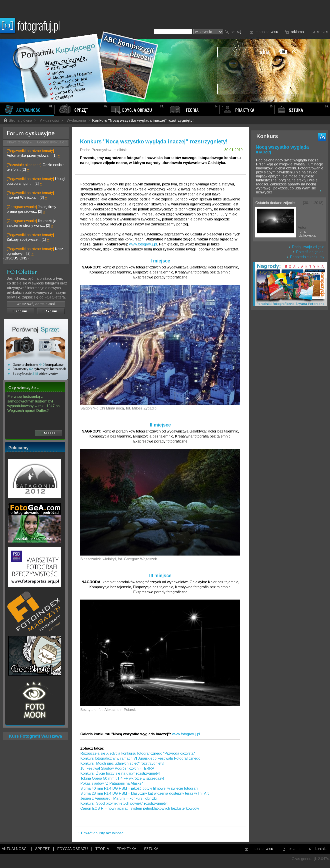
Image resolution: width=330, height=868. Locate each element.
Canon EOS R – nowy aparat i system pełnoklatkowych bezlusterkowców (140, 808)
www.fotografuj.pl (143, 244)
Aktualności (49, 120)
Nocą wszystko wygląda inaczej (282, 149)
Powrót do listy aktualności (100, 833)
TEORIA (102, 849)
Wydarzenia (76, 120)
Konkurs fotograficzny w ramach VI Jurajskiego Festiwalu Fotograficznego (140, 758)
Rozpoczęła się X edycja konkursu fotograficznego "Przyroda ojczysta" (137, 753)
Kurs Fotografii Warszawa (35, 736)
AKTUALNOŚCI (15, 849)
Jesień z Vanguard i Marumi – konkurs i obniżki (118, 798)
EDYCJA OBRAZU (73, 849)
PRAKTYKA (126, 849)
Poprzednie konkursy (305, 257)
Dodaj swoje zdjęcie (306, 247)
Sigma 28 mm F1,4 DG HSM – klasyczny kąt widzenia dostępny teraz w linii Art (144, 793)
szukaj (236, 32)
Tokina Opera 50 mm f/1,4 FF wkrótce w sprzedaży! (122, 778)
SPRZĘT (42, 849)
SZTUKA (151, 849)
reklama (297, 32)
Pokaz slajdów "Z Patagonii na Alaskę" (112, 783)
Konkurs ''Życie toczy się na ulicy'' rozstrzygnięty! (120, 773)
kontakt (322, 32)
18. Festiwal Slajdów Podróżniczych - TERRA (117, 768)
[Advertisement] (289, 418)
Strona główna (18, 120)
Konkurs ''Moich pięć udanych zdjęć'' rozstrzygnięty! (122, 763)
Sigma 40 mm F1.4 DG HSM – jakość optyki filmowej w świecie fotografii (139, 788)
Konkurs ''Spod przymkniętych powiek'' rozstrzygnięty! (124, 803)
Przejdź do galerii (308, 252)
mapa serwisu (267, 32)
